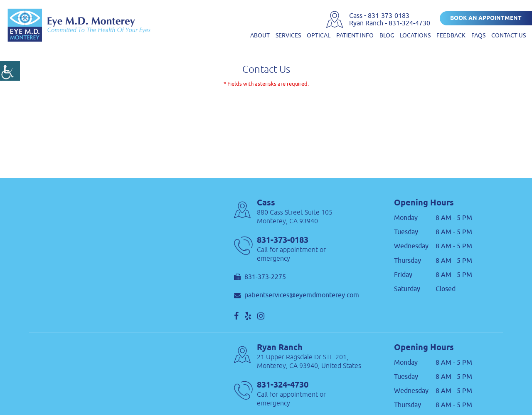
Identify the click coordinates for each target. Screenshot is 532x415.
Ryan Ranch (367, 23)
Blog (387, 36)
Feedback (451, 36)
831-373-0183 (389, 16)
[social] (236, 316)
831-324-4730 (409, 23)
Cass (357, 16)
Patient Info (355, 36)
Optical (319, 36)
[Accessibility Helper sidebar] (10, 71)
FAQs (478, 36)
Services (288, 36)
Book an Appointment (486, 19)
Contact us (509, 36)
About (260, 36)
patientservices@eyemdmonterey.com (297, 296)
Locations (415, 36)
